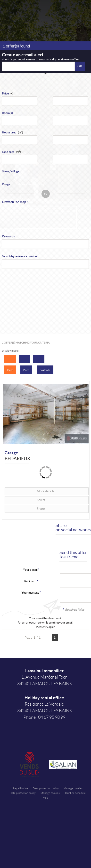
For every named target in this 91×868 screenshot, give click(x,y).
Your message (30, 593)
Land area (11, 152)
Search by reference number (20, 256)
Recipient (30, 581)
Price (5, 93)
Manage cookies (73, 788)
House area (12, 132)
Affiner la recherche (71, 10)
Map (45, 798)
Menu (83, 10)
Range (6, 184)
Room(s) (7, 113)
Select (41, 500)
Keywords (8, 236)
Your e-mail (30, 570)
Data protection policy (46, 788)
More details (46, 491)
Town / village (11, 171)
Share (41, 509)
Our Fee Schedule (76, 793)
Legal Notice (21, 788)
